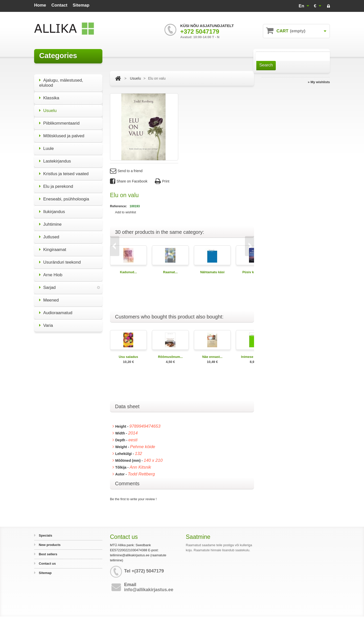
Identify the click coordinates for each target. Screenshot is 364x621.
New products (49, 545)
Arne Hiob (51, 272)
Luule (47, 145)
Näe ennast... (212, 357)
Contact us (47, 563)
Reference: (119, 206)
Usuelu (48, 107)
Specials (45, 535)
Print (162, 181)
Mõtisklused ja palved (62, 133)
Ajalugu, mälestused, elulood (61, 79)
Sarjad (47, 284)
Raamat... (170, 272)
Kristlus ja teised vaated (64, 170)
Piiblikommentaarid (59, 120)
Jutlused (49, 234)
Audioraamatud (56, 309)
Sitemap (45, 573)
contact (59, 5)
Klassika (49, 95)
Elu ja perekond (56, 183)
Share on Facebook (129, 181)
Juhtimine (50, 221)
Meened (49, 297)
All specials (68, 428)
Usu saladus (129, 357)
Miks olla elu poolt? (68, 398)
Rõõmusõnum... (170, 357)
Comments (127, 484)
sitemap (81, 5)
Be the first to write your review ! (133, 499)
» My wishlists (319, 82)
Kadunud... (128, 272)
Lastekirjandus (55, 158)
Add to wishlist (126, 212)
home (40, 5)
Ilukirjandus (52, 208)
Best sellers (48, 554)
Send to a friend (126, 171)
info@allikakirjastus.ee (149, 590)
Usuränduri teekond (60, 259)
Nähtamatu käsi (212, 272)
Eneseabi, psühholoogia (64, 196)
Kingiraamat (53, 246)
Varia (46, 322)
